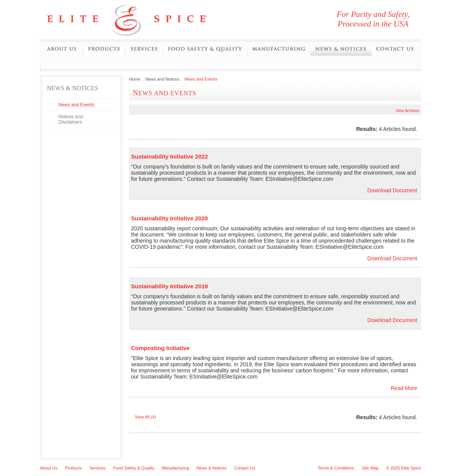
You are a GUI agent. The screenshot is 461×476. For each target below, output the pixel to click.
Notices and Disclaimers (70, 119)
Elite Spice (136, 20)
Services (144, 49)
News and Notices (341, 49)
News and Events (76, 105)
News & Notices (212, 468)
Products (104, 49)
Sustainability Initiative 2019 (169, 286)
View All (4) (145, 417)
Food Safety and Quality (205, 49)
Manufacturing (279, 49)
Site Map (370, 468)
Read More (404, 388)
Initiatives (46, 63)
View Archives (408, 111)
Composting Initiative (160, 348)
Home (135, 79)
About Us (61, 49)
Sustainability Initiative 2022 (169, 156)
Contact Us (395, 49)
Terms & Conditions (336, 468)
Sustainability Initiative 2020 (169, 218)
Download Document (392, 190)
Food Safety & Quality (134, 468)
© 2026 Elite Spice (404, 468)
